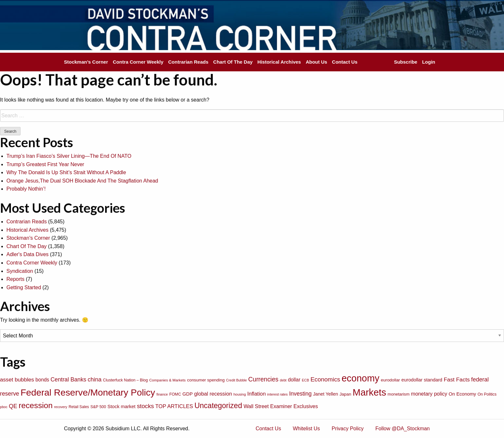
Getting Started (24, 287)
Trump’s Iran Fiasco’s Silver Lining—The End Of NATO (69, 156)
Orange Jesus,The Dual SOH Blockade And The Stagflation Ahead (82, 181)
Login (429, 62)
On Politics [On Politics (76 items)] (487, 394)
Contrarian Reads (188, 62)
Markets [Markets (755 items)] (369, 392)
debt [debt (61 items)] (283, 380)
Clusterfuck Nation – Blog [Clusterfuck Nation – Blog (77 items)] (125, 380)
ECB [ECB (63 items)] (306, 380)
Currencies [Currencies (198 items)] (263, 379)
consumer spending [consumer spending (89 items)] (206, 380)
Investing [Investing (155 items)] (300, 394)
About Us (316, 62)
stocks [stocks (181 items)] (145, 406)
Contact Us (345, 62)
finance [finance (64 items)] (162, 394)
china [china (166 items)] (95, 380)
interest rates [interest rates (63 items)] (277, 394)
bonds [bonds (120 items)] (42, 380)
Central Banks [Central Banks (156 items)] (68, 380)
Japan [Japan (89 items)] (345, 394)
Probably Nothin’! (26, 189)
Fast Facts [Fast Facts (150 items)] (457, 380)
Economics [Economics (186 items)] (325, 379)
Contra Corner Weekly (138, 62)
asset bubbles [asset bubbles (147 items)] (17, 380)
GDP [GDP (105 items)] (188, 394)
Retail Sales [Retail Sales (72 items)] (79, 407)
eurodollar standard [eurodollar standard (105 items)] (422, 380)
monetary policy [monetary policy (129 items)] (429, 394)
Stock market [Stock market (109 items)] (121, 406)
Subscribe (406, 62)
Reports (15, 279)
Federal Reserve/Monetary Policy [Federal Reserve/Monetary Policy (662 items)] (88, 392)
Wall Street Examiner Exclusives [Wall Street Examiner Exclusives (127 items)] (281, 406)
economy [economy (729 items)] (361, 378)
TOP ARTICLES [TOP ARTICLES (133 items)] (174, 406)
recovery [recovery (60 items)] (61, 407)
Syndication (20, 271)
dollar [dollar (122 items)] (294, 380)
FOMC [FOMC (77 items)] (175, 394)
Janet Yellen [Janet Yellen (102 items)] (326, 394)
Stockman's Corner (28, 238)
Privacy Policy (348, 429)
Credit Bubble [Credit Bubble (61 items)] (236, 380)
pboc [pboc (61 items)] (4, 407)
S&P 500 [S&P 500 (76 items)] (98, 407)
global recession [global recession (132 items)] (213, 394)
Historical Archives (279, 62)
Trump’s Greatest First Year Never (45, 164)
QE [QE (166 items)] (13, 406)
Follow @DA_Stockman (403, 429)
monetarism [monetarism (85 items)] (399, 394)
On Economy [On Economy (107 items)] (462, 394)
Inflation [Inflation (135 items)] (256, 394)
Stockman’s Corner (86, 62)
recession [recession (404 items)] (36, 405)
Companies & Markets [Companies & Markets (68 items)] (167, 380)
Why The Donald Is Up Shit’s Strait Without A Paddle (66, 172)
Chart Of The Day (233, 62)
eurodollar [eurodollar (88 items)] (391, 380)
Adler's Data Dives (27, 254)
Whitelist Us (306, 429)
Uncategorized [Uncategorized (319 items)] (218, 406)
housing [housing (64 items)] (240, 394)
